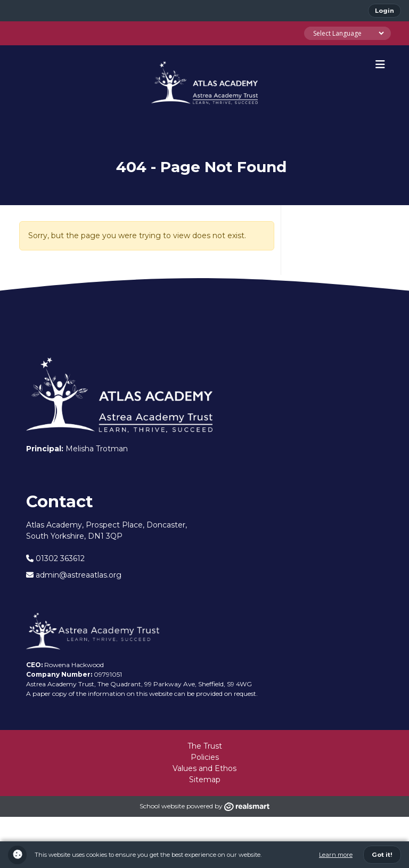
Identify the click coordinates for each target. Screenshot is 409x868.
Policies (205, 757)
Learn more (336, 855)
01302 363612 (55, 558)
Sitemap (205, 780)
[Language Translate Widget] (347, 33)
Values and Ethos (204, 768)
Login (385, 11)
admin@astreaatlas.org (74, 575)
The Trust (205, 746)
